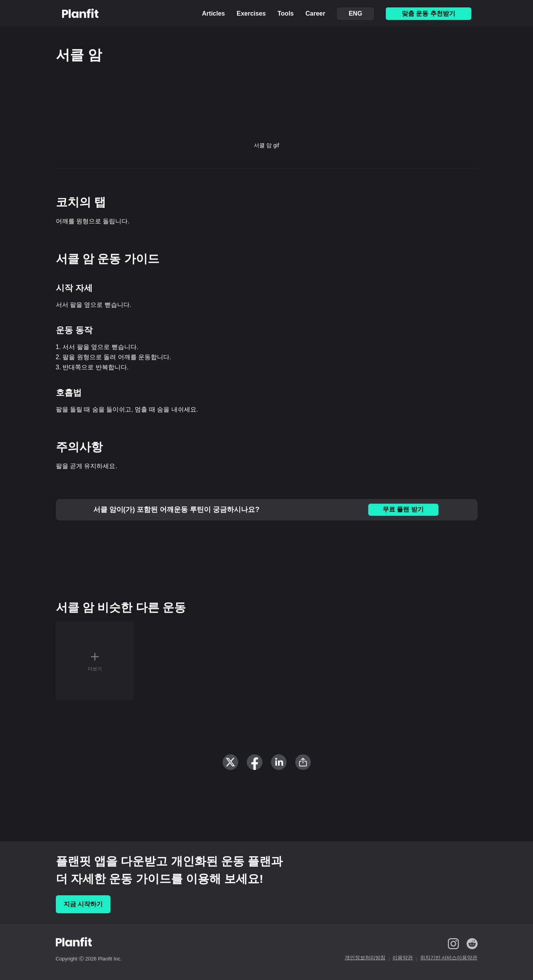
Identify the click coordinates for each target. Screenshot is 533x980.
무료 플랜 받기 (403, 509)
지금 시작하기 (83, 904)
